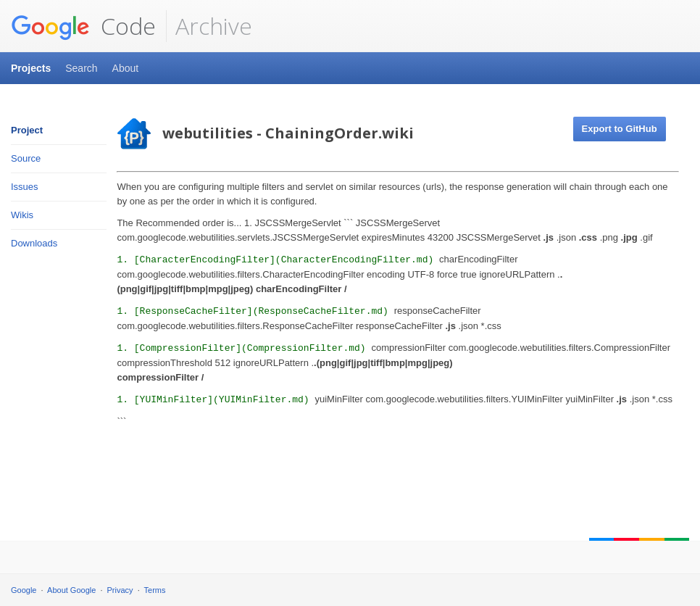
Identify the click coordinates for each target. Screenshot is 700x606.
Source (26, 158)
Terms (155, 590)
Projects (31, 68)
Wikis (22, 215)
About (126, 68)
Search (81, 68)
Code (83, 26)
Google (24, 590)
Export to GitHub (620, 129)
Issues (25, 187)
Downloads (34, 243)
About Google (71, 590)
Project (27, 130)
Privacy (120, 590)
